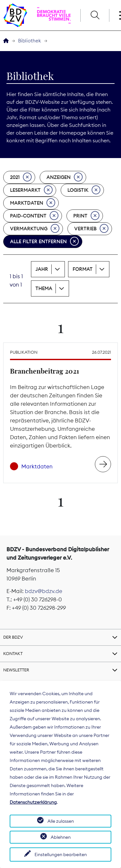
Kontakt (13, 653)
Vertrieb (91, 229)
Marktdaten (33, 203)
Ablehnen (61, 837)
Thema (44, 288)
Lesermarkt (31, 190)
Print (86, 216)
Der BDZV (13, 637)
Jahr (42, 269)
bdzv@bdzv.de (44, 591)
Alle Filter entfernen (44, 242)
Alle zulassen (61, 821)
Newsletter (16, 670)
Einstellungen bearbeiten (61, 855)
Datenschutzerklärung (33, 802)
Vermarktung (35, 229)
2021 (21, 177)
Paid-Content (34, 216)
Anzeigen (65, 177)
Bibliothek (30, 41)
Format (83, 269)
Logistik (84, 190)
